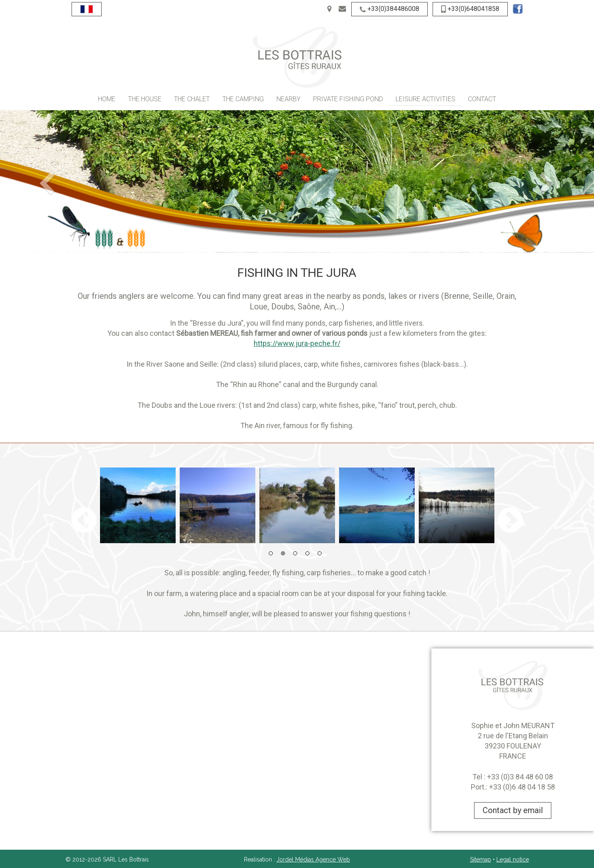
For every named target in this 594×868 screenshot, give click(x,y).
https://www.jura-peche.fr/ (297, 343)
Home (107, 99)
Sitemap (481, 859)
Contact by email (513, 810)
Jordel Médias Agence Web (313, 859)
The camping (243, 99)
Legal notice (513, 859)
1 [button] (271, 553)
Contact (482, 99)
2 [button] (283, 553)
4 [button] (307, 553)
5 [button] (320, 553)
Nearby (288, 99)
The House (145, 99)
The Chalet (192, 99)
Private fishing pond (348, 99)
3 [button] (295, 553)
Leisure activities (425, 99)
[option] (138, 505)
